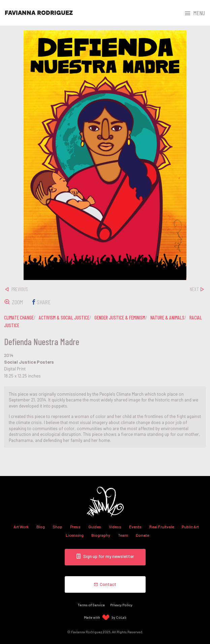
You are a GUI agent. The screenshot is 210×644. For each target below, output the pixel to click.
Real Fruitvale (162, 527)
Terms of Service (91, 605)
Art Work (21, 527)
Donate (142, 535)
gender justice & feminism (120, 317)
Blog (41, 527)
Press (75, 527)
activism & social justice (64, 317)
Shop (57, 527)
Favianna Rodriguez (39, 13)
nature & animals (167, 317)
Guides (95, 527)
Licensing (75, 535)
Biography (101, 535)
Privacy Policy (121, 605)
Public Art (190, 527)
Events (135, 527)
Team (123, 535)
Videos (115, 527)
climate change (19, 317)
